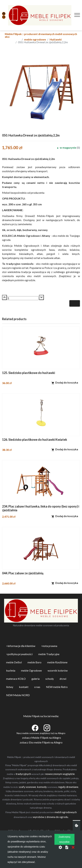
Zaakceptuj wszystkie (64, 839)
